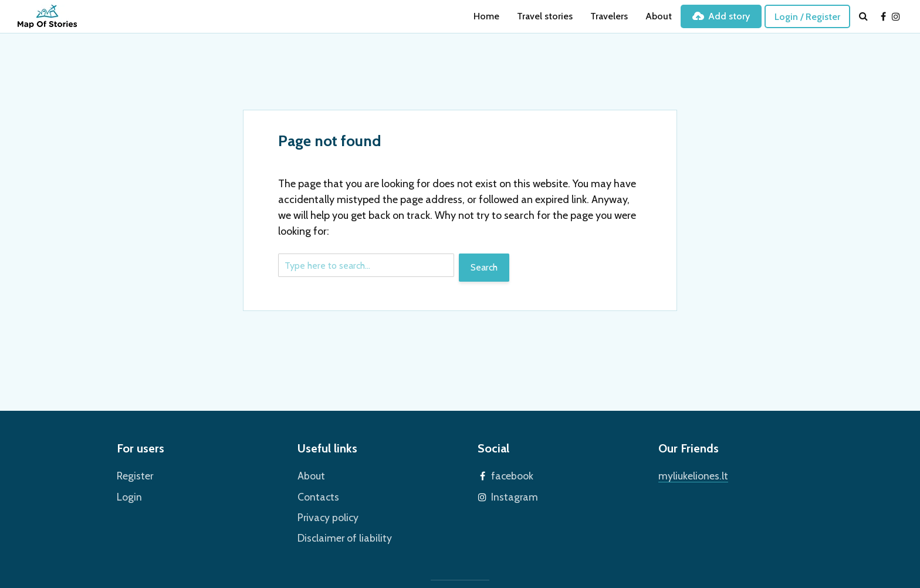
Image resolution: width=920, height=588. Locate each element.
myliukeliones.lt (689, 474)
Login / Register (807, 17)
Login (128, 494)
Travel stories (545, 16)
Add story (721, 16)
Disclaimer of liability (339, 533)
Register (133, 474)
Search (484, 267)
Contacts (316, 494)
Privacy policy (325, 513)
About (659, 16)
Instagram (511, 494)
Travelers (609, 16)
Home (486, 16)
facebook (510, 474)
